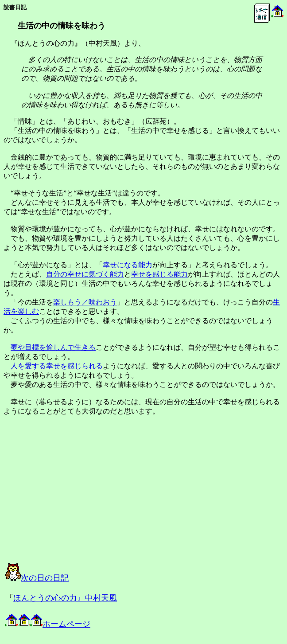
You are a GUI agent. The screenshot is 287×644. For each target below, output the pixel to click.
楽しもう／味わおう (85, 302)
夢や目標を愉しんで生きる (53, 347)
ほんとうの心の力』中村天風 (65, 598)
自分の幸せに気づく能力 (85, 274)
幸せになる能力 (128, 265)
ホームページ (48, 624)
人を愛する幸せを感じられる (57, 366)
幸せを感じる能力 (159, 274)
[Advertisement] (95, 497)
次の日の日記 (37, 578)
